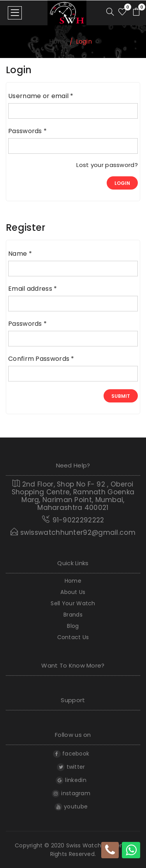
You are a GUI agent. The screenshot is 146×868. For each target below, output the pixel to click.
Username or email (41, 96)
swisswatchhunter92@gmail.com (73, 532)
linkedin (71, 780)
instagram (71, 793)
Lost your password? (107, 165)
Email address (33, 289)
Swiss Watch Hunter (94, 845)
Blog (73, 626)
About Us (73, 592)
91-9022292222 (78, 520)
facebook (71, 754)
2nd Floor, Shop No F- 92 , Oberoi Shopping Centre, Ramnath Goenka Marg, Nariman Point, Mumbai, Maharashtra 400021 (73, 495)
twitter (71, 767)
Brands (73, 615)
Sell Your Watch (73, 604)
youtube (71, 807)
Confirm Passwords (41, 359)
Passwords (27, 131)
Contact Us (73, 637)
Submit (121, 396)
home (58, 41)
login (122, 183)
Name (20, 254)
